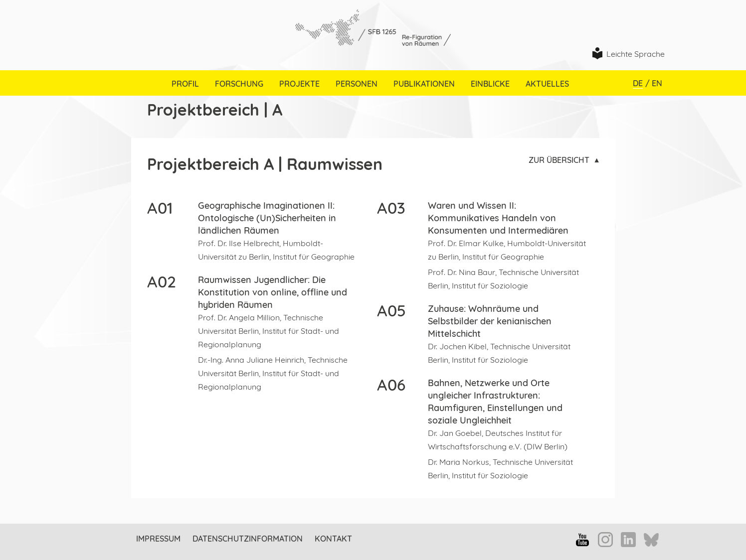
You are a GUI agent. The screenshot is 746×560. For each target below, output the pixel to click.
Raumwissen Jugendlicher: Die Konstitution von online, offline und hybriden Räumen (273, 292)
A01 (160, 208)
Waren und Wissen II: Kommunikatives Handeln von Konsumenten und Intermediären (498, 218)
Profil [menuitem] (185, 84)
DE (638, 83)
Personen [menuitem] (357, 84)
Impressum (158, 539)
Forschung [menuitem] (239, 84)
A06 (391, 385)
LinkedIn (628, 540)
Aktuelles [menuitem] (547, 84)
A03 (391, 208)
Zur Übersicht (559, 160)
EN (657, 83)
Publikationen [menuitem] (424, 84)
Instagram (605, 540)
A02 (162, 281)
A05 (391, 310)
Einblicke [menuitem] (490, 84)
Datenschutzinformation (248, 539)
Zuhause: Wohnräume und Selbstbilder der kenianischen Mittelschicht (490, 321)
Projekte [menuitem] (299, 84)
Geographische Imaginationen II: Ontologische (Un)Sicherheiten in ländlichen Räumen (267, 218)
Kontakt (333, 539)
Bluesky (651, 541)
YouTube (582, 540)
